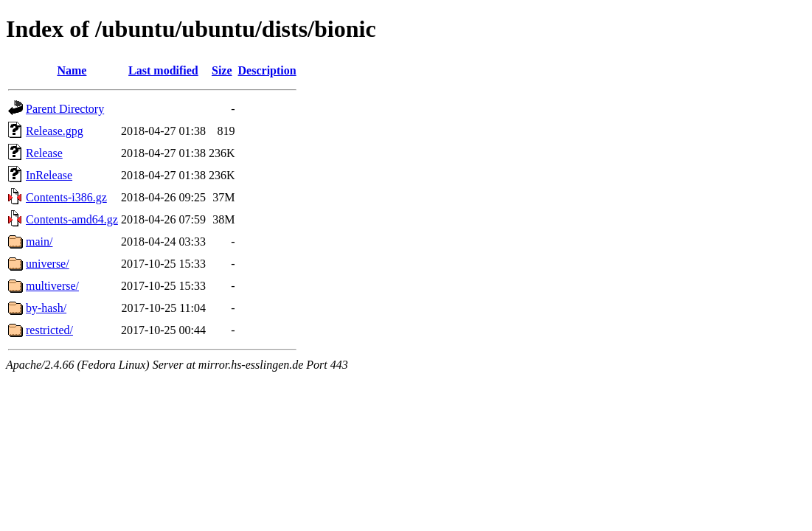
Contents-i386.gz (66, 197)
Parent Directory (65, 109)
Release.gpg (55, 131)
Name (72, 70)
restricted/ (49, 330)
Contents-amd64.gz (72, 219)
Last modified (163, 70)
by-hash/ (46, 308)
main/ (39, 242)
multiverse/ (52, 286)
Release (44, 153)
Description (267, 70)
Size (222, 70)
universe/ (48, 264)
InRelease (49, 175)
